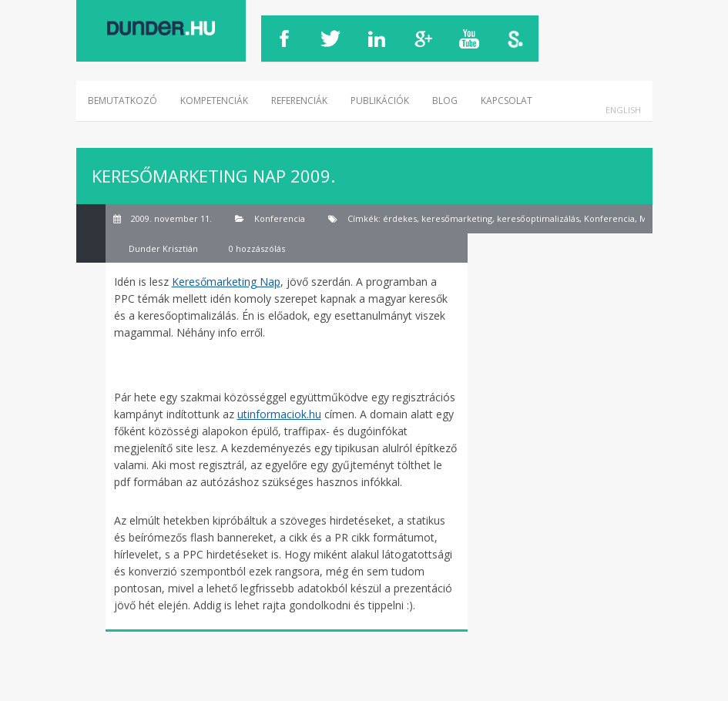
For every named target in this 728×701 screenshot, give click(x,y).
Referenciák (299, 101)
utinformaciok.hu (279, 414)
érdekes (400, 218)
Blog (445, 101)
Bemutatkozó (122, 101)
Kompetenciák (214, 101)
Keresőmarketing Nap (226, 282)
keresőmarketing (457, 218)
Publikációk (380, 101)
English (623, 110)
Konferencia (280, 218)
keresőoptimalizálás (538, 218)
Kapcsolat (507, 101)
